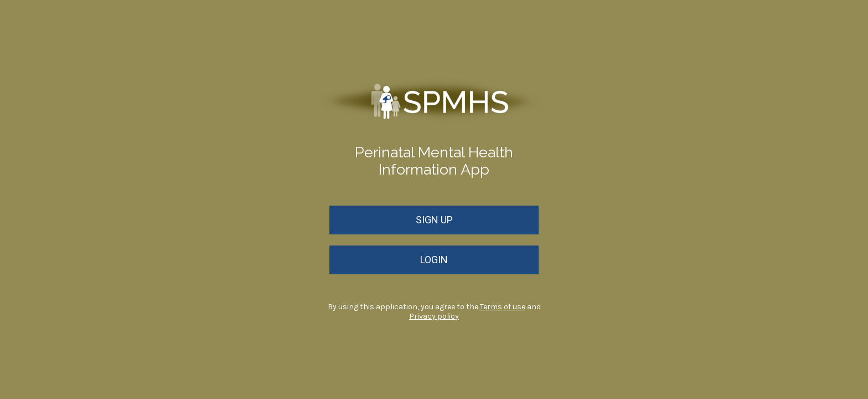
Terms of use (503, 307)
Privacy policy (434, 316)
